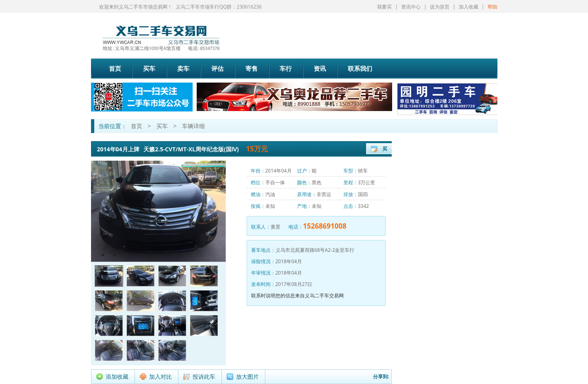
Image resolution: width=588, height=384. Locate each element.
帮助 (493, 7)
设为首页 (440, 7)
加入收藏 (469, 7)
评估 (217, 68)
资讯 (320, 68)
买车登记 (385, 150)
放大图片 (247, 376)
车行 (286, 68)
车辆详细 (193, 126)
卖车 (183, 68)
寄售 (252, 68)
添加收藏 (117, 376)
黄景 (276, 227)
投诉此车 (204, 376)
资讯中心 (411, 7)
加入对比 (161, 376)
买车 (149, 68)
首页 (115, 68)
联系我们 (360, 68)
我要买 (384, 7)
